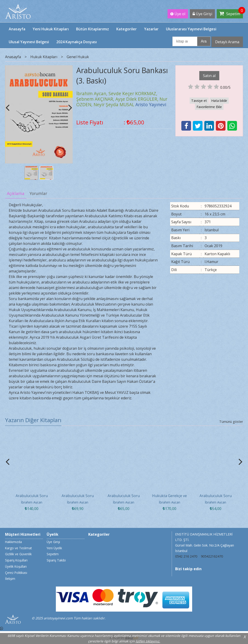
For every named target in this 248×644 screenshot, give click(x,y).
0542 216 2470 (186, 556)
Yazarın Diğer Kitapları (33, 420)
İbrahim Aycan (32, 502)
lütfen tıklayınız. (148, 641)
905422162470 (212, 556)
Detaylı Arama (227, 42)
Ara (204, 41)
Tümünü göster (231, 422)
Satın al (209, 76)
